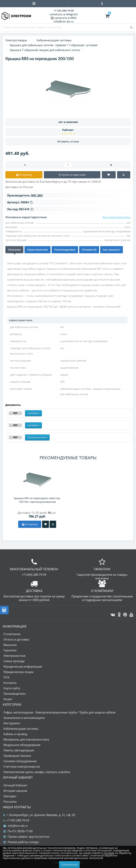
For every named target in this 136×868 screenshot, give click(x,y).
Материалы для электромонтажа (26, 739)
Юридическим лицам (18, 672)
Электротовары (16, 40)
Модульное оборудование (22, 745)
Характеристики (38, 250)
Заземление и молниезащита (24, 718)
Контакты (10, 683)
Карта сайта (12, 688)
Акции (8, 699)
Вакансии (10, 645)
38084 (27, 202)
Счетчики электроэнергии (22, 767)
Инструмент (12, 723)
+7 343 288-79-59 (16, 820)
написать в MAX (65, 18)
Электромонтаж (14, 656)
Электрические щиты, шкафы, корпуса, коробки (37, 772)
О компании (12, 634)
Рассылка (10, 802)
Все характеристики (117, 217)
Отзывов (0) (89, 250)
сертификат (33, 413)
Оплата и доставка (16, 639)
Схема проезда (14, 661)
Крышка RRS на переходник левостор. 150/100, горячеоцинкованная (37, 500)
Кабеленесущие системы (21, 729)
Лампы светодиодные (19, 750)
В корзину (30, 524)
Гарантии (10, 650)
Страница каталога (37, 437)
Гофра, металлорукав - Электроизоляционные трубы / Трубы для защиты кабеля (59, 712)
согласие (109, 853)
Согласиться (69, 864)
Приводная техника (17, 756)
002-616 (26, 209)
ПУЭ (6, 677)
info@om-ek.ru (64, 21)
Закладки (10, 796)
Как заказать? (112, 250)
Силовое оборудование (20, 761)
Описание (14, 250)
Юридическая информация (23, 667)
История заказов (15, 791)
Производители (14, 694)
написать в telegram (64, 14)
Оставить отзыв (68, 141)
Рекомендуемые (65, 250)
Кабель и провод (15, 734)
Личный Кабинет (15, 785)
